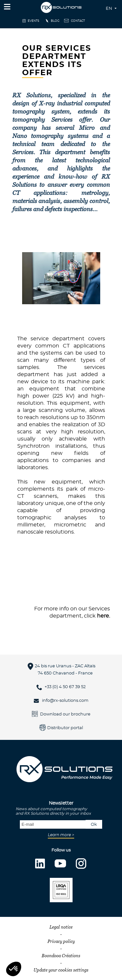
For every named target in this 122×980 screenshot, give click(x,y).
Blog (55, 21)
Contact (78, 21)
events (34, 21)
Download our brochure (65, 714)
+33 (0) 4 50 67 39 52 (65, 687)
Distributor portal (65, 728)
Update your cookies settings (61, 970)
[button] (98, 286)
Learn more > (61, 835)
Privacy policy (61, 941)
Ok (94, 825)
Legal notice (61, 927)
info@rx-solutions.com (65, 701)
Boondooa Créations (61, 956)
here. (103, 616)
